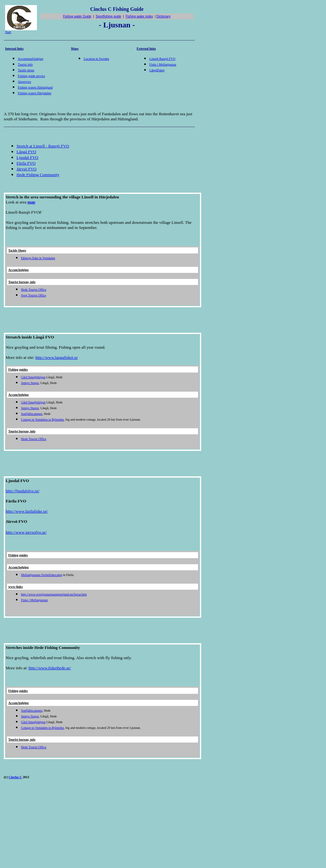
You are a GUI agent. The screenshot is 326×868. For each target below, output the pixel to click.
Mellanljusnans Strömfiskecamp (42, 575)
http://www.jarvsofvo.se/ (26, 532)
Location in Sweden (96, 59)
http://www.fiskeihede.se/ (50, 668)
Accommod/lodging (31, 59)
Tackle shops (26, 70)
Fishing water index (139, 16)
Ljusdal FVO (27, 157)
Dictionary (164, 16)
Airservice (25, 82)
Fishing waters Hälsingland (35, 87)
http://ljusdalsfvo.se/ (23, 491)
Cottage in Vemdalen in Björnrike (43, 420)
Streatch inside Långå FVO (30, 337)
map (31, 202)
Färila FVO (26, 163)
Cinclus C (15, 777)
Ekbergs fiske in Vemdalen (38, 258)
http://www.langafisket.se (57, 357)
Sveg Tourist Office (33, 295)
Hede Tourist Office (34, 290)
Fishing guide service (32, 76)
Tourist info (25, 64)
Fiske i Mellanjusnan (163, 64)
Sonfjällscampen (32, 414)
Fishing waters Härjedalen (35, 93)
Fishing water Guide (77, 16)
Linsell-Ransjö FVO (162, 59)
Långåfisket (157, 70)
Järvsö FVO (26, 169)
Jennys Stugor (30, 383)
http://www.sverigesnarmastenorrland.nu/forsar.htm (54, 594)
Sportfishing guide (109, 16)
